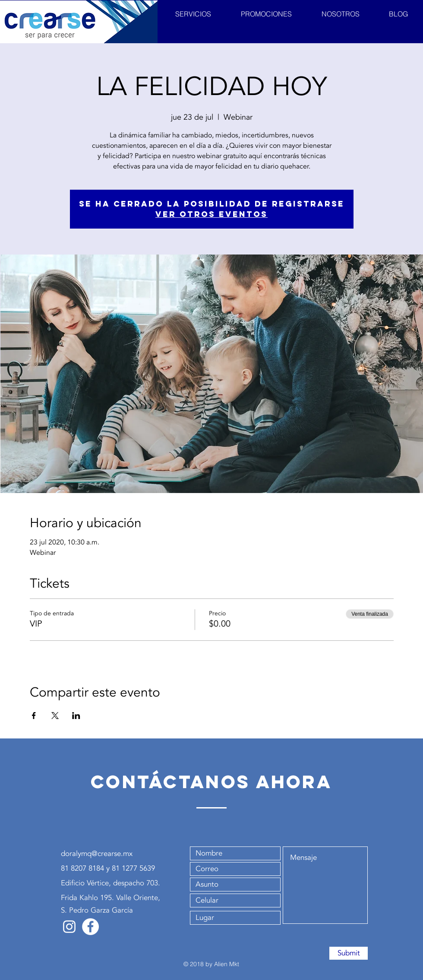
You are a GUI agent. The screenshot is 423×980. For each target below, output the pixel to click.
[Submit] (349, 953)
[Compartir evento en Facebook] (34, 716)
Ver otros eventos (211, 214)
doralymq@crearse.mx (97, 854)
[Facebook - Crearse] (90, 927)
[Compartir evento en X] (55, 716)
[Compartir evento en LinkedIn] (76, 716)
